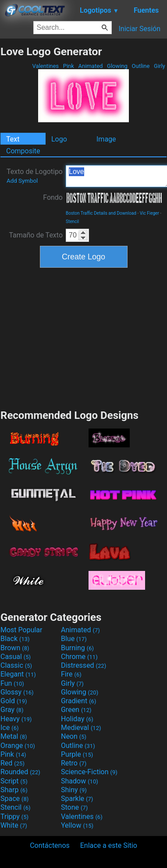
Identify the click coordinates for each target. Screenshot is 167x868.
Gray (12, 710)
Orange (18, 746)
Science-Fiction (89, 772)
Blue (74, 639)
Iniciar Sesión (139, 29)
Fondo (53, 197)
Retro (74, 763)
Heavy (16, 719)
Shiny (74, 790)
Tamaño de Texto (36, 235)
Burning (77, 648)
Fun (12, 683)
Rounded (20, 772)
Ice (9, 728)
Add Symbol (22, 181)
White (14, 825)
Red (12, 763)
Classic (16, 665)
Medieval (81, 728)
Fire (71, 674)
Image (106, 139)
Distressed (83, 665)
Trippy (14, 817)
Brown (15, 648)
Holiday (77, 719)
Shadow (80, 781)
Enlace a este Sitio (109, 845)
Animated (90, 66)
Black (15, 639)
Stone (74, 807)
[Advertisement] (84, 337)
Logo (59, 139)
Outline (140, 66)
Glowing (117, 66)
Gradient (78, 701)
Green (76, 710)
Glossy (17, 692)
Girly (160, 66)
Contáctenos (50, 845)
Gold (14, 701)
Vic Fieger (149, 213)
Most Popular (21, 630)
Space (14, 799)
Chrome (79, 657)
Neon (74, 736)
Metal (14, 736)
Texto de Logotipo (35, 176)
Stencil (72, 221)
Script (14, 781)
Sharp (14, 790)
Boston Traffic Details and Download (101, 213)
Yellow (77, 825)
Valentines (45, 66)
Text (13, 139)
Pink (69, 66)
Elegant (18, 674)
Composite (23, 151)
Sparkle (77, 799)
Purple (77, 754)
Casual (16, 657)
